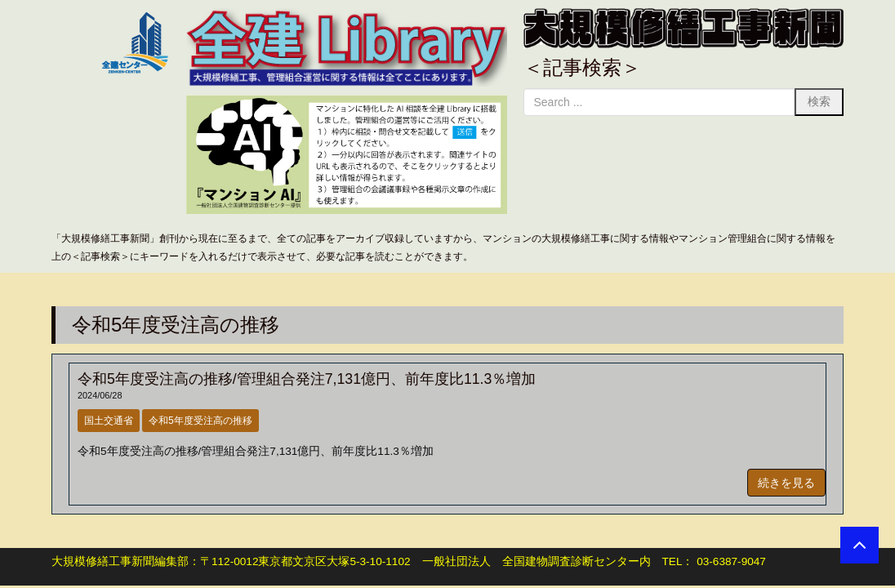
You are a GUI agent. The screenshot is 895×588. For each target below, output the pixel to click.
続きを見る (786, 483)
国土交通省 (109, 421)
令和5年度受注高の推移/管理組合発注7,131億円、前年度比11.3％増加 (307, 379)
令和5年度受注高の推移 (200, 421)
